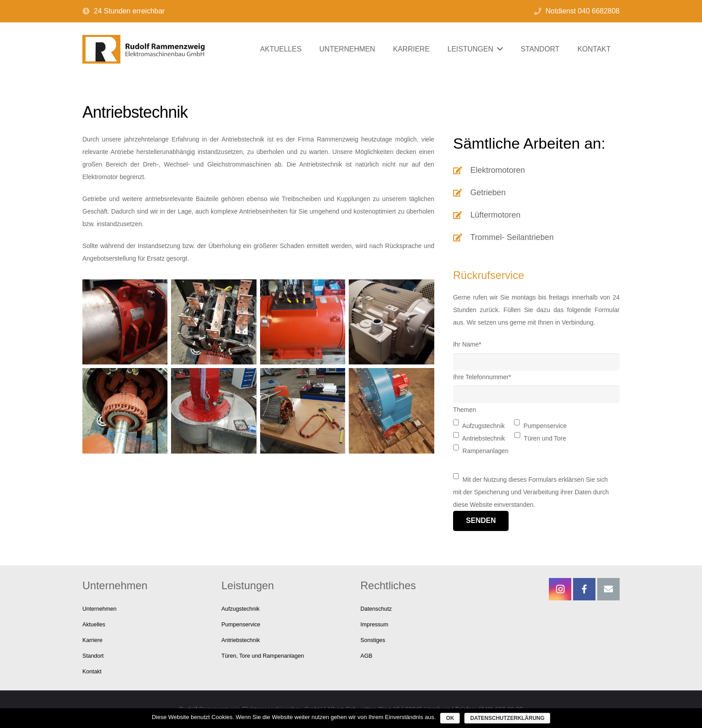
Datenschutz (376, 609)
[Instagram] (560, 589)
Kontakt (92, 672)
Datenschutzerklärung (507, 718)
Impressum (374, 625)
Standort (93, 656)
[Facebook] (584, 589)
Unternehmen (99, 609)
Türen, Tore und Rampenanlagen (263, 656)
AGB (366, 656)
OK (450, 718)
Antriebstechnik (241, 640)
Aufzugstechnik (241, 609)
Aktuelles (94, 625)
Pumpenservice (241, 625)
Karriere (92, 640)
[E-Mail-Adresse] (608, 589)
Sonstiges (373, 640)
